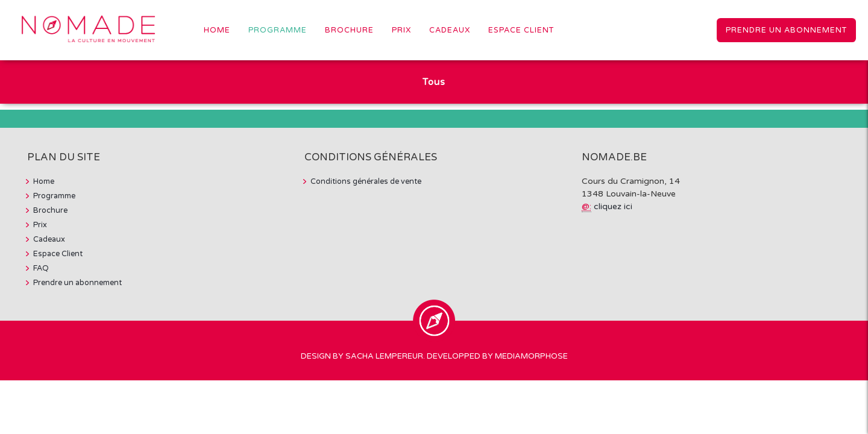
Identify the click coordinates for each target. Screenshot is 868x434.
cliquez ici (613, 206)
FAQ (41, 268)
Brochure (349, 30)
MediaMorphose (531, 356)
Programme (278, 30)
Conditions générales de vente (366, 181)
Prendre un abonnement (786, 30)
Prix (401, 30)
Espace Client (521, 30)
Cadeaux (450, 30)
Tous (434, 82)
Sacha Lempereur (384, 356)
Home (217, 30)
